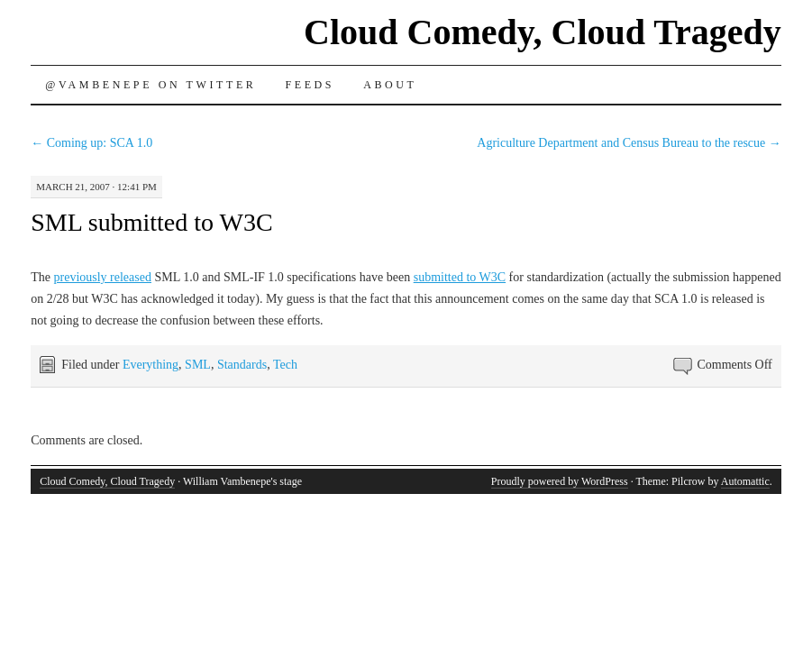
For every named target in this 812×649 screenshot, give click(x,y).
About (390, 85)
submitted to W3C (460, 277)
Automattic (745, 481)
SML (198, 365)
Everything (151, 365)
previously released (103, 277)
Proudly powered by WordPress (560, 481)
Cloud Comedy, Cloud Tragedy (543, 32)
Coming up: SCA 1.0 (91, 143)
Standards (242, 365)
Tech (285, 365)
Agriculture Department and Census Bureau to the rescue (629, 143)
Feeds (310, 85)
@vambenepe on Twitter (151, 85)
